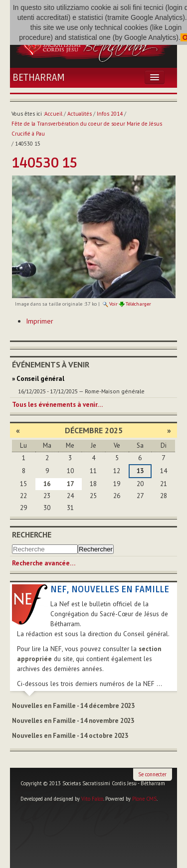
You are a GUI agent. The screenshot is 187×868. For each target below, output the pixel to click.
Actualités (80, 114)
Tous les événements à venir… (57, 405)
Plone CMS (144, 799)
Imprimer (40, 321)
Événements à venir (51, 364)
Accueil (53, 114)
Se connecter (152, 774)
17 (70, 484)
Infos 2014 (110, 114)
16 (47, 484)
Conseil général (40, 379)
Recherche (32, 534)
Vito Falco (92, 799)
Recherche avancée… (44, 563)
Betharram (39, 78)
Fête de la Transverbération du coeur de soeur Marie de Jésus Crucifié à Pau (87, 129)
